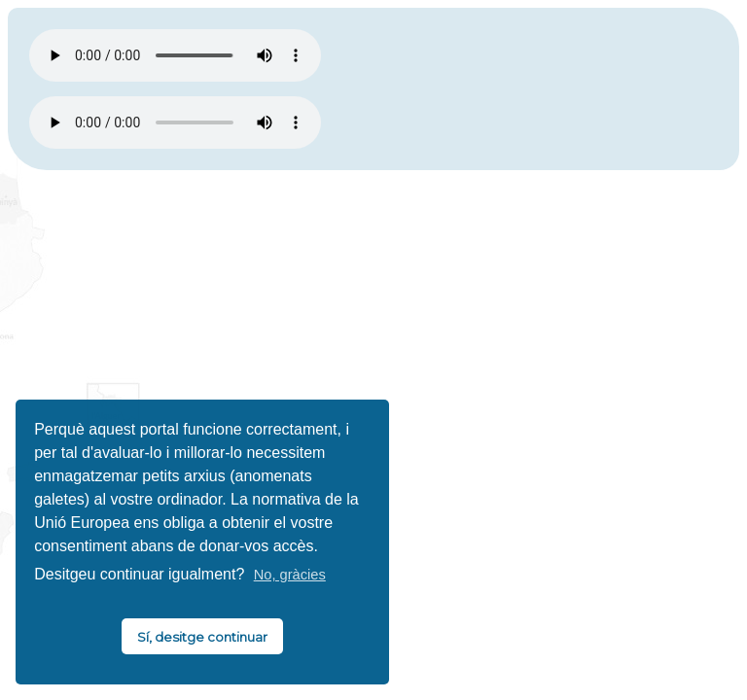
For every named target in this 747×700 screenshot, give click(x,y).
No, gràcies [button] (290, 575)
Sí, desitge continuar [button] (202, 637)
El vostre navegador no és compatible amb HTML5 (175, 55)
